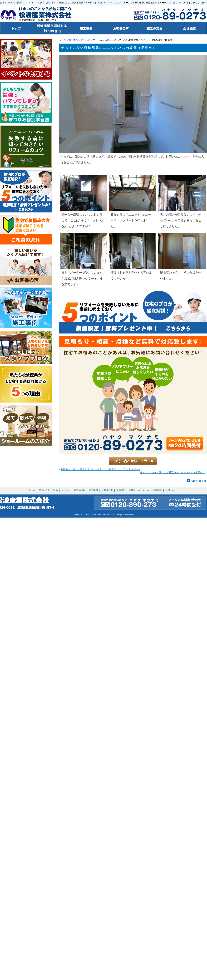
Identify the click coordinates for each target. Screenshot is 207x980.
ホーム (62, 40)
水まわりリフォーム (91, 40)
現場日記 (121, 490)
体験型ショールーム (139, 490)
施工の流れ (80, 490)
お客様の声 (107, 490)
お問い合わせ (172, 490)
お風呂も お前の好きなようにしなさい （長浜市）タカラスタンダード (101, 469)
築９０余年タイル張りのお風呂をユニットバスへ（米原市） (172, 472)
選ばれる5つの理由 (48, 490)
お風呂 (108, 40)
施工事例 (73, 40)
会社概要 (157, 490)
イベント (66, 490)
